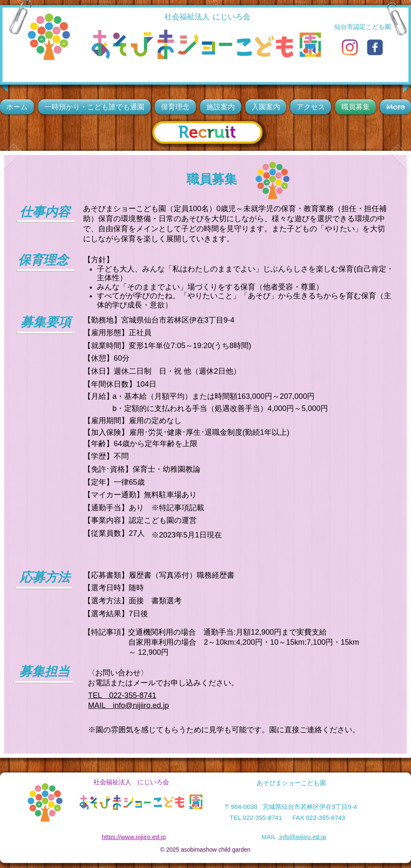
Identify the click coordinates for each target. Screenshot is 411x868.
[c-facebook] (375, 47)
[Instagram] (350, 47)
